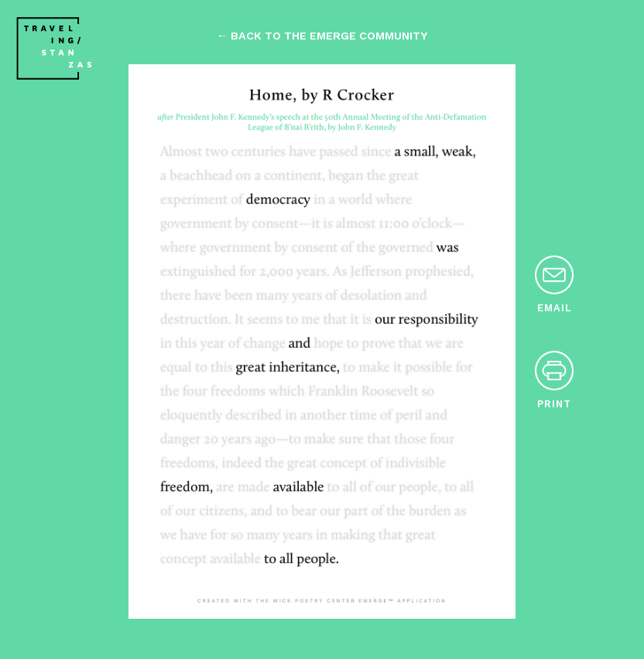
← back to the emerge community (322, 36)
